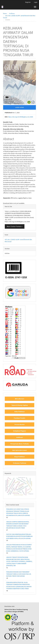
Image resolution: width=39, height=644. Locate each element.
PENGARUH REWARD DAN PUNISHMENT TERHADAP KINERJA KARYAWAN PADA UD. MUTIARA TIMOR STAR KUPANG (19, 574)
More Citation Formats (15, 226)
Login (36, 2)
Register (28, 2)
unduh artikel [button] (20, 107)
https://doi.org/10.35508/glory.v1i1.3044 (20, 117)
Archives (12, 13)
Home (5, 13)
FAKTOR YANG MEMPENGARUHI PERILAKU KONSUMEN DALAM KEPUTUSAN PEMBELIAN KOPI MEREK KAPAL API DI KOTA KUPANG (19, 536)
